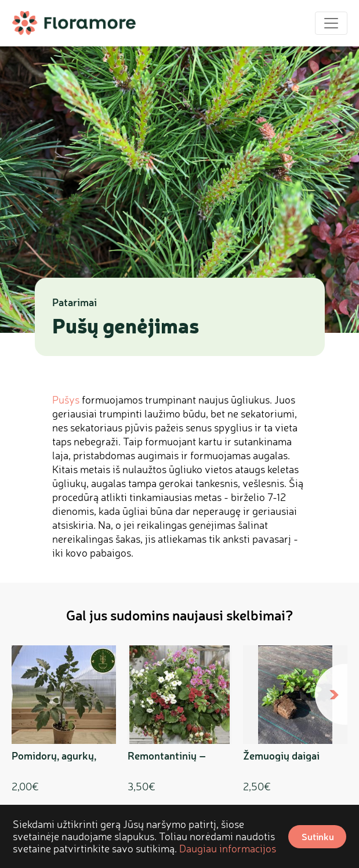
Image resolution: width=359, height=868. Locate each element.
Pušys (66, 400)
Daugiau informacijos (228, 848)
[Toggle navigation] (331, 23)
